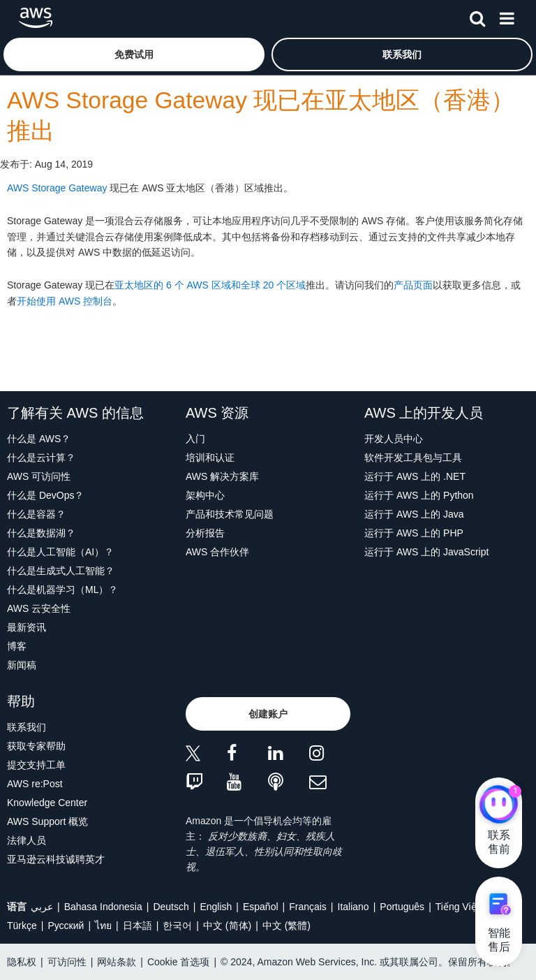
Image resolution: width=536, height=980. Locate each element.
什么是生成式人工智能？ (61, 571)
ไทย (103, 926)
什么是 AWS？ (39, 439)
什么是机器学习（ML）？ (62, 590)
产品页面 (413, 285)
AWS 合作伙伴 (217, 552)
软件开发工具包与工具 (413, 458)
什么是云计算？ (41, 458)
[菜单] (507, 16)
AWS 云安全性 (39, 608)
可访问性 (67, 962)
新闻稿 (22, 665)
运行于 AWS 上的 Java (414, 514)
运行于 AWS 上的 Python (419, 495)
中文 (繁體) (286, 926)
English (216, 907)
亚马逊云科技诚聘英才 (56, 859)
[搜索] (477, 16)
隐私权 (22, 962)
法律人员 (27, 840)
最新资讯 (27, 627)
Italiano (353, 907)
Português (402, 907)
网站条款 (117, 962)
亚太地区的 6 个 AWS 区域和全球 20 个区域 (210, 285)
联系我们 (27, 727)
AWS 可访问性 (39, 476)
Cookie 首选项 (178, 962)
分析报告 (205, 533)
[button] (134, 54)
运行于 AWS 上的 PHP (414, 533)
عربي (42, 907)
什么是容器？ (36, 514)
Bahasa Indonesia (103, 907)
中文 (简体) (227, 926)
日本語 (137, 926)
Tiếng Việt (457, 907)
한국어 (177, 926)
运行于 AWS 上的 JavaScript (426, 552)
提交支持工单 (36, 765)
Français (308, 907)
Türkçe (22, 926)
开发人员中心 (394, 439)
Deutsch (171, 907)
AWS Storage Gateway (57, 188)
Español (261, 907)
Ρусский (66, 926)
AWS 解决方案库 (222, 476)
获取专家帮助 (36, 746)
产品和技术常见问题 (230, 514)
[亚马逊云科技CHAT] (499, 805)
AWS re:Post (35, 784)
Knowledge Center (47, 803)
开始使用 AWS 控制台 (65, 301)
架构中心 (205, 495)
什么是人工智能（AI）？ (60, 552)
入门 (195, 439)
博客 (17, 646)
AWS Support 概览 (47, 821)
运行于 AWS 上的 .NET (415, 476)
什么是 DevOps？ (45, 495)
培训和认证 (210, 458)
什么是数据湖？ (41, 533)
